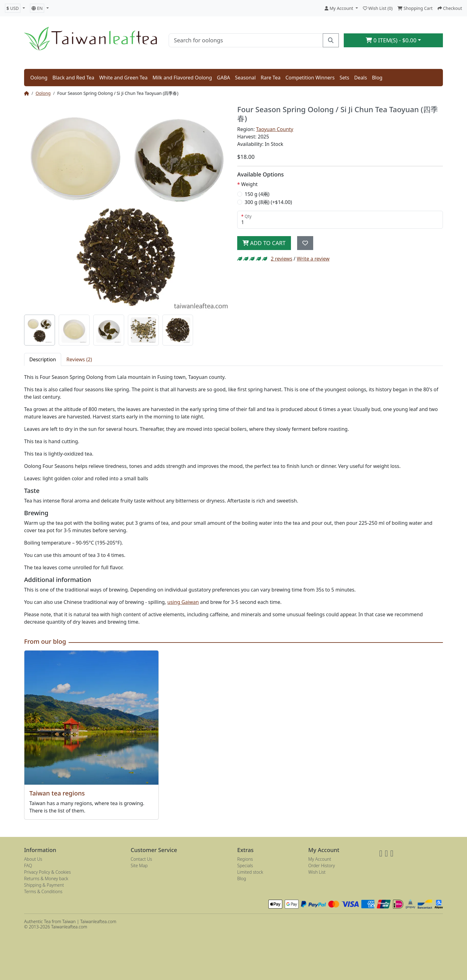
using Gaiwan (183, 602)
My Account (320, 859)
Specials (245, 865)
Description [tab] (43, 359)
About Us (33, 859)
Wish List (317, 872)
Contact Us (141, 859)
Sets (344, 78)
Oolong (39, 78)
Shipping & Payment (44, 885)
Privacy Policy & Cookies (47, 872)
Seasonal (245, 78)
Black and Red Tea (74, 78)
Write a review (313, 259)
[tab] (40, 330)
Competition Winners (310, 78)
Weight (249, 184)
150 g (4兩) (257, 194)
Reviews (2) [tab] (79, 359)
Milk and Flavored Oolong (182, 78)
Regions (245, 859)
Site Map (139, 865)
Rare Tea (271, 78)
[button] (15, 8)
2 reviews (282, 259)
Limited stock (250, 872)
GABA (223, 78)
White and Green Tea (123, 78)
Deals (361, 78)
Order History (322, 865)
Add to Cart (264, 243)
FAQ (28, 865)
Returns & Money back (46, 878)
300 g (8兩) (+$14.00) (268, 202)
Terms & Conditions (43, 891)
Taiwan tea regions (57, 793)
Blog (377, 78)
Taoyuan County (275, 129)
